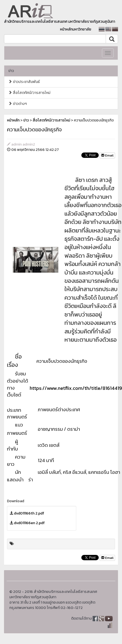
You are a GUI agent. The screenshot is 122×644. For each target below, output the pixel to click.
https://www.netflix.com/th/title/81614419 (76, 388)
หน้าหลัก (13, 120)
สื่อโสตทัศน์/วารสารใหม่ (29, 93)
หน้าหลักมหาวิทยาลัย (76, 29)
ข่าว (11, 71)
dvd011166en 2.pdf (29, 523)
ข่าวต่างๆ (18, 104)
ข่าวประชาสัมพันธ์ (24, 82)
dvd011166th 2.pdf (29, 513)
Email (107, 155)
